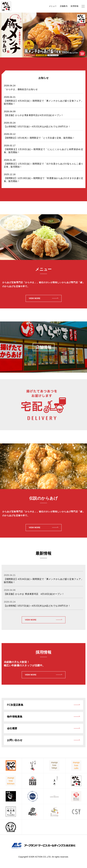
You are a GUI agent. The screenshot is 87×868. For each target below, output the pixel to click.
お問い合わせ (15, 740)
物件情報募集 (15, 717)
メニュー (53, 6)
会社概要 (12, 728)
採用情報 (75, 6)
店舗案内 (64, 6)
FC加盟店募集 (15, 705)
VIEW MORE (31, 620)
